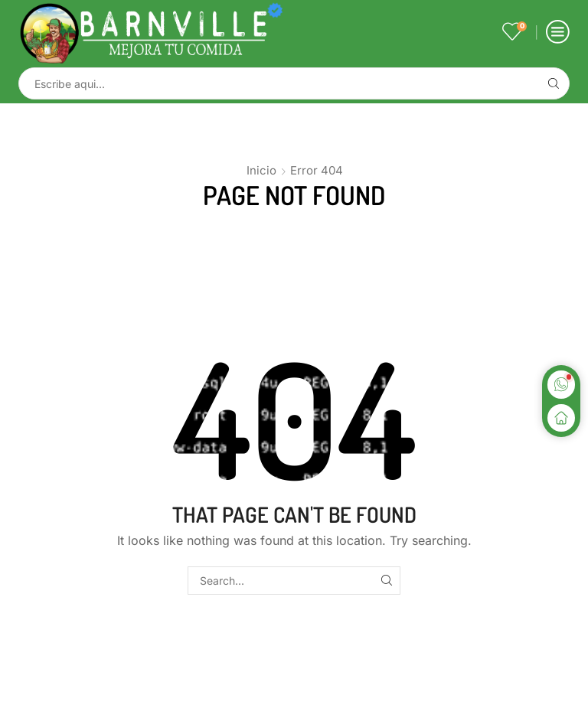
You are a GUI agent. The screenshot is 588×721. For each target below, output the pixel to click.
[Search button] (554, 83)
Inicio (261, 170)
